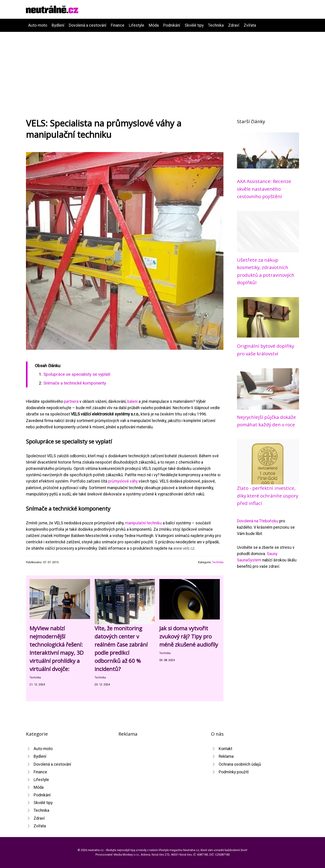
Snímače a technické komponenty (75, 383)
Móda (154, 25)
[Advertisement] (162, 66)
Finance (118, 25)
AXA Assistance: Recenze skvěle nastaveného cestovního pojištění (264, 189)
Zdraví (234, 25)
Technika (216, 25)
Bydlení (58, 25)
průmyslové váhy (123, 481)
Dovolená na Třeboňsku (258, 521)
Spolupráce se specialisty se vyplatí (77, 374)
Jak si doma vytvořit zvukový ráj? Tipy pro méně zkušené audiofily (189, 636)
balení (132, 401)
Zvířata (250, 25)
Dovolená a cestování (88, 25)
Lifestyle (137, 25)
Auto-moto (38, 25)
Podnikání (172, 25)
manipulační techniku (143, 523)
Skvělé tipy (194, 25)
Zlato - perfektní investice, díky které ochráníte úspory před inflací (268, 496)
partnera (71, 401)
